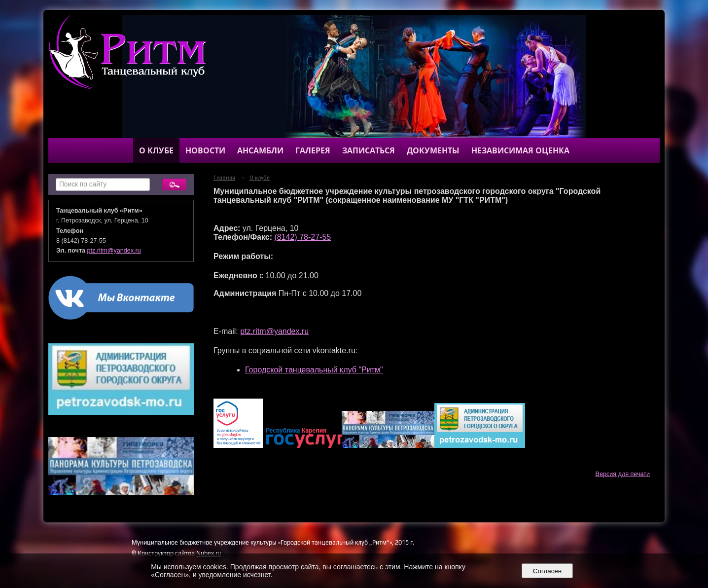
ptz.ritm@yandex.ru (114, 251)
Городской (264, 370)
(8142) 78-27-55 (302, 237)
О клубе (156, 150)
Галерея (313, 150)
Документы (433, 150)
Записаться (369, 150)
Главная (224, 178)
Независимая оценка (520, 150)
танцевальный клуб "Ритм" (333, 370)
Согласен (547, 571)
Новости (205, 150)
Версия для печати (623, 474)
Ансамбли (260, 150)
